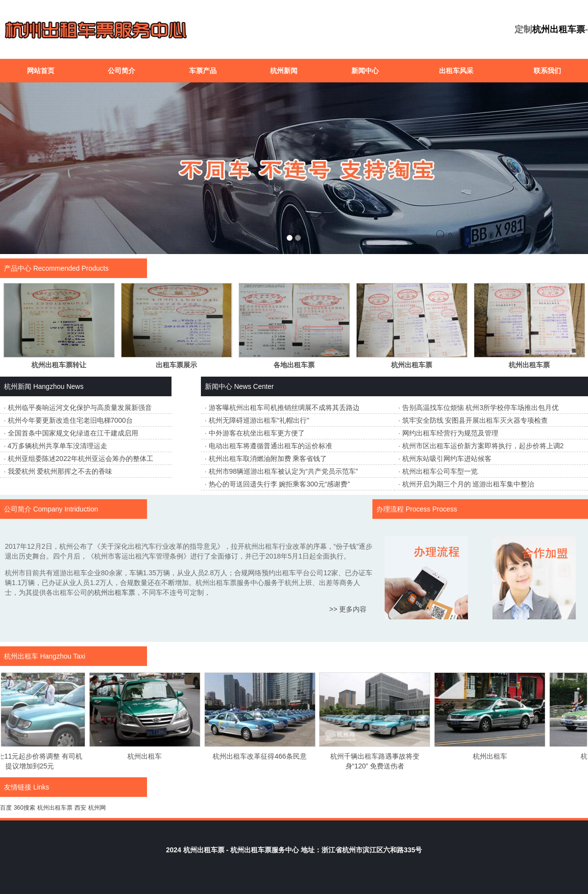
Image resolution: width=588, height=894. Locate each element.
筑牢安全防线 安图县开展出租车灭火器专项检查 (475, 420)
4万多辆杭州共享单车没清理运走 (58, 446)
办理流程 (390, 509)
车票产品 (203, 71)
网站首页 (41, 71)
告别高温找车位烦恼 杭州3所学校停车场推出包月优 (481, 408)
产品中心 (18, 268)
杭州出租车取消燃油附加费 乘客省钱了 (268, 459)
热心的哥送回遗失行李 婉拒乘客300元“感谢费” (280, 484)
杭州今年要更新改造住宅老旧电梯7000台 (70, 420)
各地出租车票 (294, 365)
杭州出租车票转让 (59, 365)
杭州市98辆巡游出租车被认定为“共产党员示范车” (283, 471)
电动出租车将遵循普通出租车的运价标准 (270, 446)
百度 (6, 808)
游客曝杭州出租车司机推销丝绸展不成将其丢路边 (284, 408)
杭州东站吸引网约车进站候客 (447, 459)
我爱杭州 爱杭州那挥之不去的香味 (60, 471)
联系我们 (547, 71)
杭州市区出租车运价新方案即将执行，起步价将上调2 (483, 446)
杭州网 (97, 808)
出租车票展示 (176, 365)
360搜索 (24, 808)
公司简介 (122, 71)
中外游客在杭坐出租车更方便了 (257, 433)
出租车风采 (456, 71)
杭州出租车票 (559, 29)
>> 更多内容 (348, 609)
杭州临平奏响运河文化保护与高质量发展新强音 (80, 408)
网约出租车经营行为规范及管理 (450, 433)
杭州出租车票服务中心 (265, 850)
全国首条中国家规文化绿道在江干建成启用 (73, 433)
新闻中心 (365, 71)
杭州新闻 (284, 71)
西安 (80, 808)
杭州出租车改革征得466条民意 (264, 756)
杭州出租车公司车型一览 (440, 471)
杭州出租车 (21, 656)
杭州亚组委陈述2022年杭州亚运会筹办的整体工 (81, 459)
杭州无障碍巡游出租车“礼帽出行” (259, 420)
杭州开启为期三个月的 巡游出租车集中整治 (468, 484)
